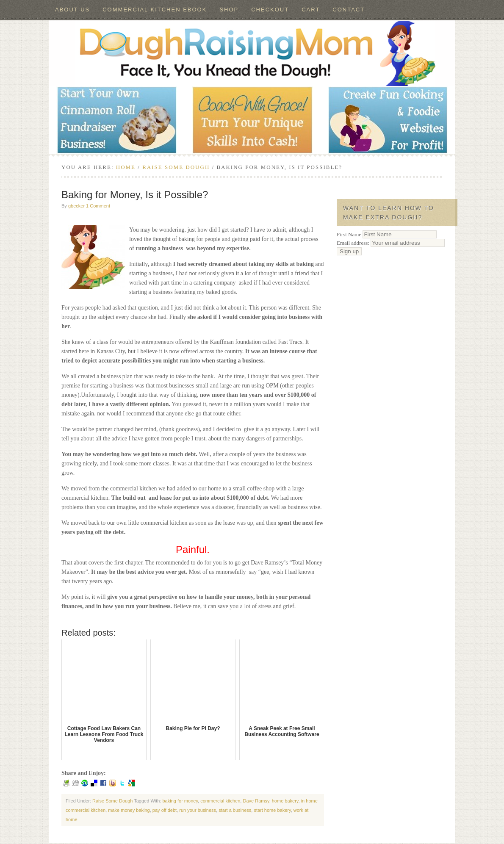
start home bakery (272, 810)
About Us (72, 10)
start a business (235, 810)
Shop (229, 10)
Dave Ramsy (256, 801)
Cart (311, 10)
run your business (198, 810)
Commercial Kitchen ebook (155, 10)
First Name (349, 234)
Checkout (270, 10)
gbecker (76, 206)
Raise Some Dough (112, 801)
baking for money (180, 801)
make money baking (129, 810)
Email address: (391, 243)
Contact (349, 10)
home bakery (285, 801)
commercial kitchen (220, 801)
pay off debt (165, 810)
